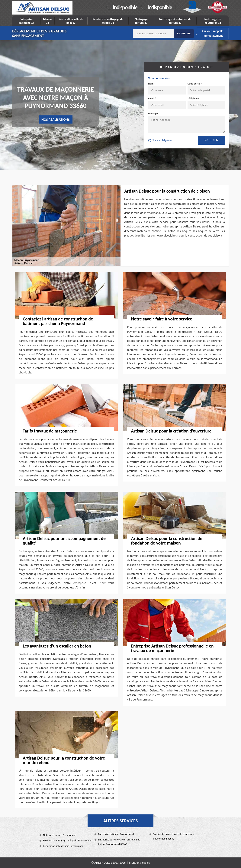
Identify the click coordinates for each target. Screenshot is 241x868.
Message (153, 113)
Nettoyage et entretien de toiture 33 (175, 21)
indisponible (125, 7)
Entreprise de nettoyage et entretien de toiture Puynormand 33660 (119, 842)
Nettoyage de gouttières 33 (213, 21)
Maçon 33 (47, 21)
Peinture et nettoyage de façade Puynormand (67, 841)
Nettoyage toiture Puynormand (60, 835)
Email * (152, 99)
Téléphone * (194, 99)
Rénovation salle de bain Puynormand (63, 846)
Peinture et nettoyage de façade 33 (108, 21)
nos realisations (56, 119)
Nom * (152, 84)
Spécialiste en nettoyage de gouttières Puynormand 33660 (173, 836)
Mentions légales (140, 863)
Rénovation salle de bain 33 (71, 21)
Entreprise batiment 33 (26, 21)
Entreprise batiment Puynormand (116, 834)
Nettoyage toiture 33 (141, 21)
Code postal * (195, 84)
